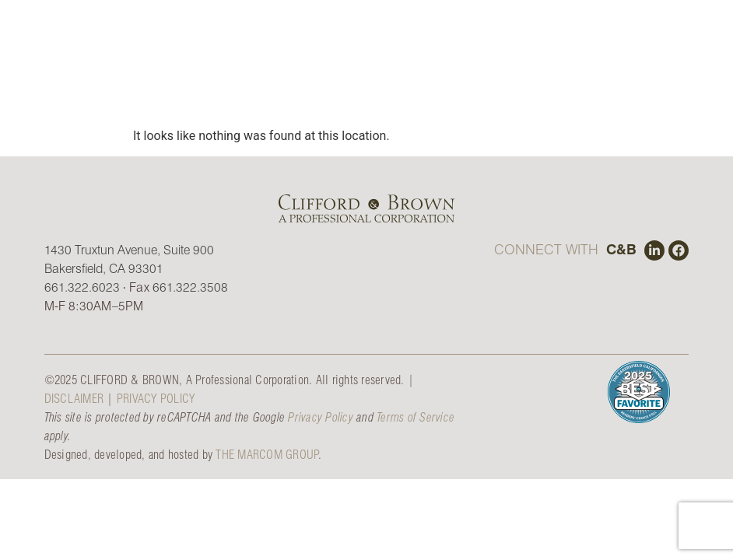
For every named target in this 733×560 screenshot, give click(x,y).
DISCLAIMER (74, 398)
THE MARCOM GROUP (267, 454)
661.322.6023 (82, 287)
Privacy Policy (321, 416)
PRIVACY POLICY (156, 398)
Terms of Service (416, 416)
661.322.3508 (190, 287)
